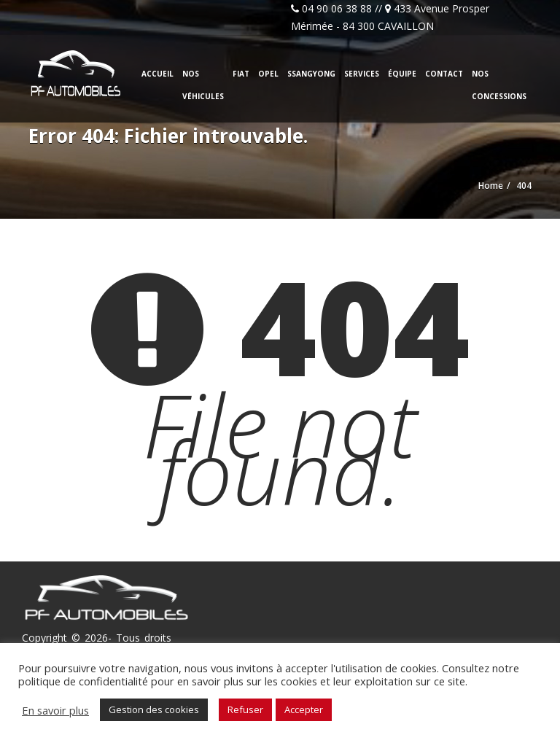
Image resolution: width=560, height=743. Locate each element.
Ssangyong (311, 74)
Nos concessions (499, 85)
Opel (268, 74)
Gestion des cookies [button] (154, 709)
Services (362, 74)
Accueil (157, 74)
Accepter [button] (304, 709)
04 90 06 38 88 (337, 8)
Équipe (402, 74)
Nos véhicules (203, 85)
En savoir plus (55, 710)
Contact (444, 74)
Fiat (241, 74)
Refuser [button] (245, 709)
